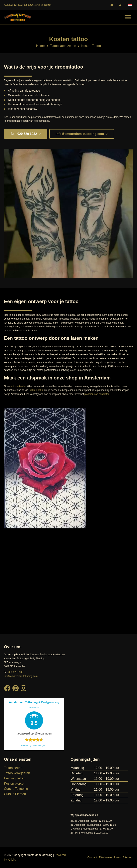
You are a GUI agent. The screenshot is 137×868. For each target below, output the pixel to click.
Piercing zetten (15, 778)
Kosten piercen (15, 784)
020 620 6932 (36, 390)
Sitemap (128, 857)
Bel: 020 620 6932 (26, 134)
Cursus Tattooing (16, 789)
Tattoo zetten (13, 768)
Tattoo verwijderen (17, 773)
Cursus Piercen (15, 794)
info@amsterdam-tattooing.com (82, 134)
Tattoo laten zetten (63, 46)
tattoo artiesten (18, 386)
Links (117, 857)
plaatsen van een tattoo (97, 394)
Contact (92, 857)
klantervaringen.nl (40, 746)
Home (41, 46)
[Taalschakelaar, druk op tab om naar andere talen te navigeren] (130, 5)
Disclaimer (106, 857)
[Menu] (128, 17)
